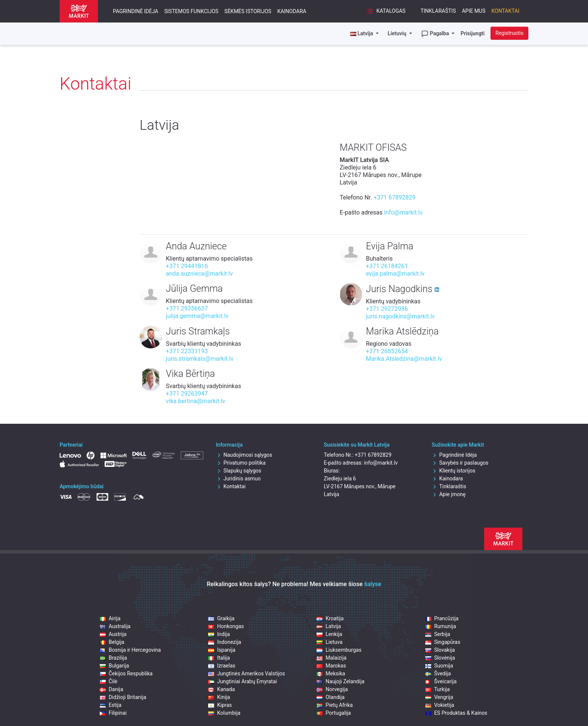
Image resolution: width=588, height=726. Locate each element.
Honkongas (226, 626)
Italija (219, 658)
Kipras (220, 705)
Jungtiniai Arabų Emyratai (242, 681)
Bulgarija (114, 666)
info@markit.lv (403, 212)
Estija (111, 705)
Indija (219, 634)
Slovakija (440, 650)
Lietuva (329, 642)
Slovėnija (440, 658)
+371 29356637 (187, 308)
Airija (110, 618)
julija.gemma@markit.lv (197, 316)
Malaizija (331, 658)
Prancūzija (442, 618)
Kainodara (292, 11)
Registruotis (509, 33)
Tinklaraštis (438, 11)
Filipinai (113, 713)
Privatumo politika (241, 463)
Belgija (112, 642)
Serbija (438, 634)
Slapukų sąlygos (239, 471)
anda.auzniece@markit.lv (199, 274)
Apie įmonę (448, 494)
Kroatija (330, 618)
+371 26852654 (387, 351)
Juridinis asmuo (238, 478)
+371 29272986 (387, 309)
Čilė (109, 681)
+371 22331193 (187, 351)
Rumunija (441, 626)
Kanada (221, 689)
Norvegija (332, 689)
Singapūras (443, 642)
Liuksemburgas (339, 650)
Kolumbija (224, 713)
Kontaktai (505, 11)
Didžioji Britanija (123, 697)
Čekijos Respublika (126, 673)
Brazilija (113, 658)
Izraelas (222, 666)
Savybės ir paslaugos (460, 463)
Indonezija (225, 642)
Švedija (438, 673)
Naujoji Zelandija (340, 681)
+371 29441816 (187, 266)
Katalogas (386, 11)
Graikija (221, 618)
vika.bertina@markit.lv (195, 401)
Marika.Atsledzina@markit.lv (404, 359)
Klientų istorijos (453, 471)
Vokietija (440, 705)
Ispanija (222, 650)
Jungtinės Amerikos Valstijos (247, 673)
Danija (112, 689)
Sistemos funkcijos (191, 11)
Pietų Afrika (334, 705)
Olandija (331, 697)
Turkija (438, 689)
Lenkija (329, 634)
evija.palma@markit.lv (395, 274)
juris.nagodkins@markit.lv (400, 316)
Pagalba (436, 34)
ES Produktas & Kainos (456, 713)
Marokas (331, 666)
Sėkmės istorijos (248, 11)
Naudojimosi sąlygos (244, 455)
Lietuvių (398, 33)
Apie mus (474, 11)
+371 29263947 (187, 394)
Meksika (331, 673)
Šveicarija (441, 681)
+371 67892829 (394, 197)
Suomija (439, 666)
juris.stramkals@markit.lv (199, 359)
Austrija (113, 634)
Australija (115, 626)
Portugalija (334, 713)
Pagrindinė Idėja (136, 11)
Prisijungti (472, 33)
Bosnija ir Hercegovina (130, 650)
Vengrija (439, 697)
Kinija (219, 697)
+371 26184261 (387, 266)
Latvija (329, 626)
